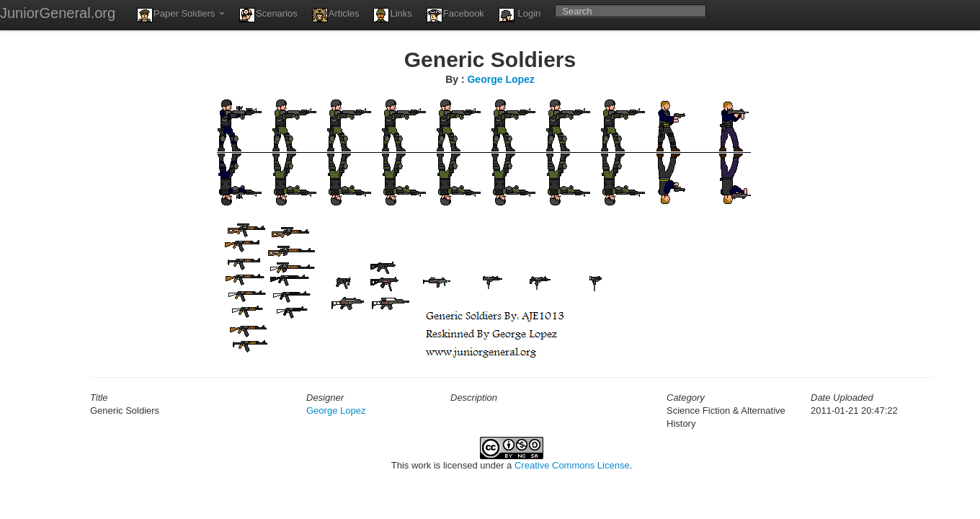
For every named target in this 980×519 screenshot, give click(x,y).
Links (392, 15)
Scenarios (268, 15)
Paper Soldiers (181, 15)
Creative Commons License (572, 465)
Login (520, 15)
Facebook (455, 15)
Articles (336, 15)
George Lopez (500, 79)
